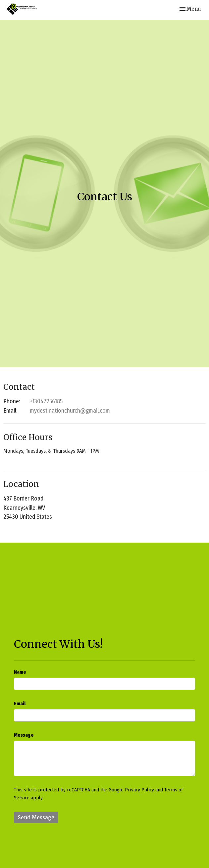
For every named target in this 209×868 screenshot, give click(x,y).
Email (20, 703)
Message (24, 735)
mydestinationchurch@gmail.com (70, 411)
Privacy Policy (139, 790)
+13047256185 (46, 401)
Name (20, 672)
